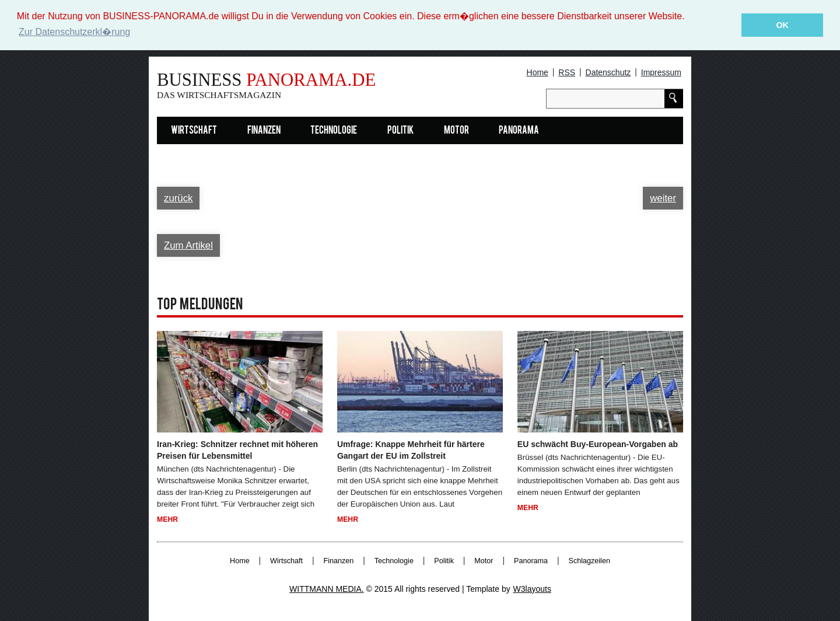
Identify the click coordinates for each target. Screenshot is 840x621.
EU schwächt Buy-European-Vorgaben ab (598, 444)
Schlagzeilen (589, 560)
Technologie (334, 130)
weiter (663, 198)
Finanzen (264, 130)
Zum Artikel (188, 245)
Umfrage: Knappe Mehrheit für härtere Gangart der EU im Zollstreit (411, 450)
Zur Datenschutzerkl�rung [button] (74, 32)
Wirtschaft (194, 130)
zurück (178, 198)
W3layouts (532, 588)
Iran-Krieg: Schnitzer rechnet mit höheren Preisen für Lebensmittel (237, 450)
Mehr (167, 519)
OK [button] (782, 25)
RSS (567, 72)
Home (538, 72)
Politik (400, 130)
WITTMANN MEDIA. (327, 588)
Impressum (661, 72)
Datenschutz (608, 72)
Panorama (519, 130)
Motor (456, 130)
